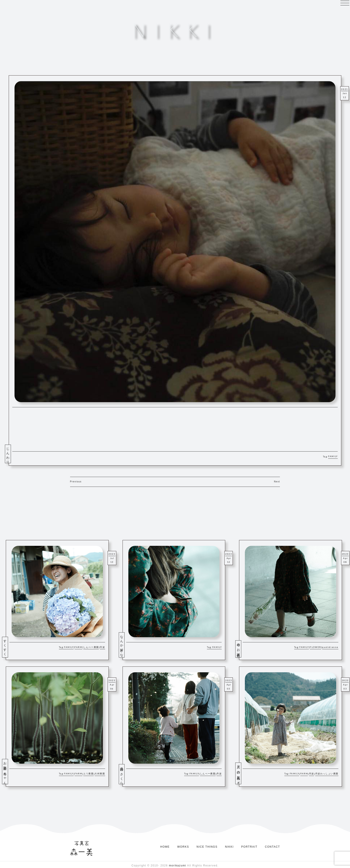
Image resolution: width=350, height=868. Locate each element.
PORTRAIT (249, 847)
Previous (76, 482)
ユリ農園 (88, 774)
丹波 (102, 647)
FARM (78, 647)
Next (277, 482)
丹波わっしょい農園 (327, 774)
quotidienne (330, 647)
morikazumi (178, 866)
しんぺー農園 (91, 647)
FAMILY (333, 456)
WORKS (183, 847)
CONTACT (273, 847)
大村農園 (100, 774)
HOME (165, 847)
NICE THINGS (207, 847)
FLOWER (316, 647)
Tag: (61, 647)
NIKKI (229, 847)
